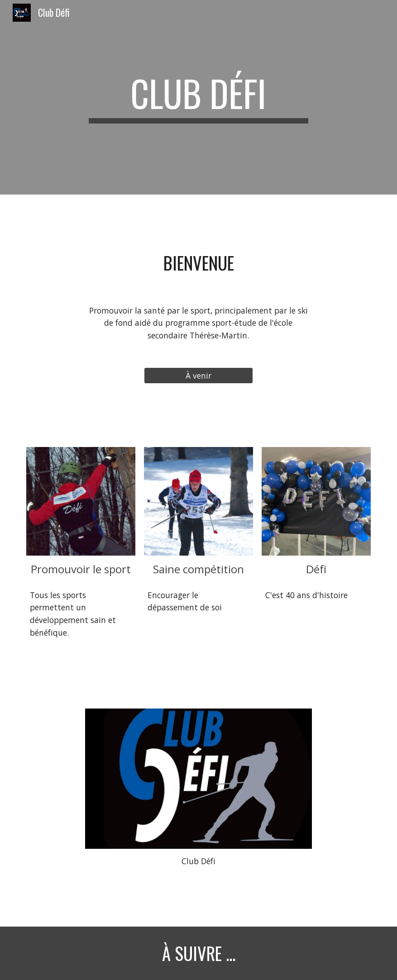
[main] (198, 97)
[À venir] (198, 375)
